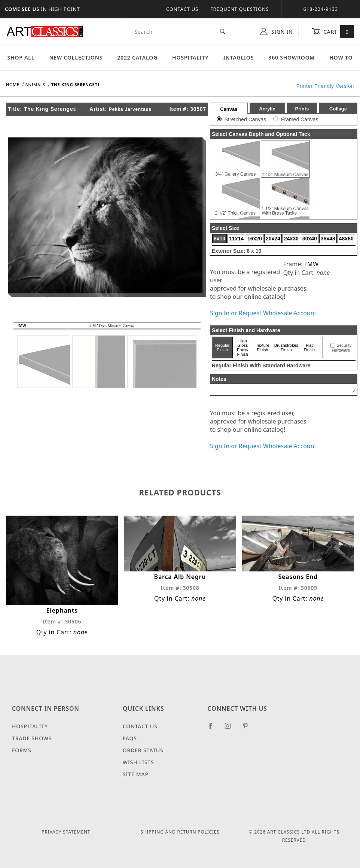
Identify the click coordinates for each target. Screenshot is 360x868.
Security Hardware (342, 348)
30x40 (310, 239)
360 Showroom (292, 57)
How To (341, 57)
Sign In (276, 31)
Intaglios (239, 57)
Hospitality (190, 57)
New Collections (76, 57)
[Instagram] (231, 729)
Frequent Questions (240, 9)
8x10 (219, 239)
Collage (338, 109)
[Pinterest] (248, 729)
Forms (22, 750)
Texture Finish (263, 347)
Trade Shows (32, 738)
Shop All (21, 57)
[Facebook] (213, 729)
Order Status (143, 750)
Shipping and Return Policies (180, 832)
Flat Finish (309, 347)
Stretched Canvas (245, 119)
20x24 (273, 239)
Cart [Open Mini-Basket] (333, 31)
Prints (302, 109)
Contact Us (182, 9)
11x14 (236, 239)
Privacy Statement (66, 832)
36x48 (328, 239)
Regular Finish (222, 347)
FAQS (130, 738)
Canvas (229, 109)
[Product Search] (167, 31)
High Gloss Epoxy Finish (243, 347)
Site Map (136, 774)
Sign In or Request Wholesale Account (263, 313)
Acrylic (267, 109)
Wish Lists (138, 762)
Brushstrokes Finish (286, 347)
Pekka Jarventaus (130, 109)
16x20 (255, 239)
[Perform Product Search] (223, 31)
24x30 (291, 239)
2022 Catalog (137, 57)
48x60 (346, 239)
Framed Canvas (300, 119)
